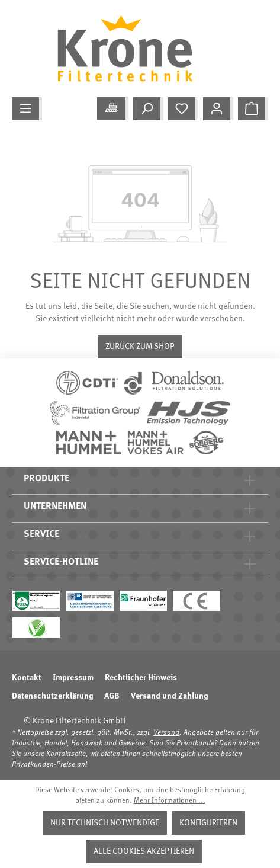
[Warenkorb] (253, 109)
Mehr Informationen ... (170, 801)
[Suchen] (148, 109)
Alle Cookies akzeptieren (144, 851)
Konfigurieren (208, 823)
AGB (112, 696)
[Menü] (27, 109)
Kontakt (27, 678)
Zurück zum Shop (140, 347)
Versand (166, 733)
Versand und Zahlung (169, 696)
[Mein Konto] (218, 109)
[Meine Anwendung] (113, 108)
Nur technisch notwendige (105, 823)
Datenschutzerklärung (52, 696)
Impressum (73, 678)
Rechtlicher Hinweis (141, 678)
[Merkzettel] (183, 109)
